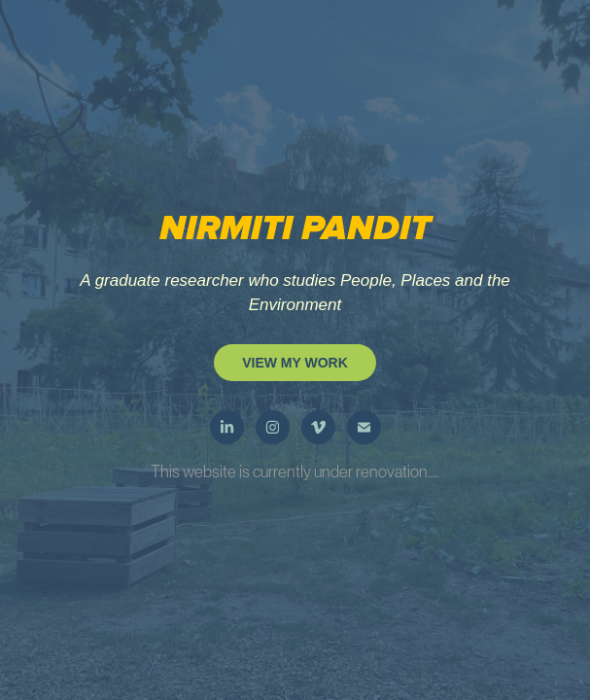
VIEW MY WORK (295, 363)
